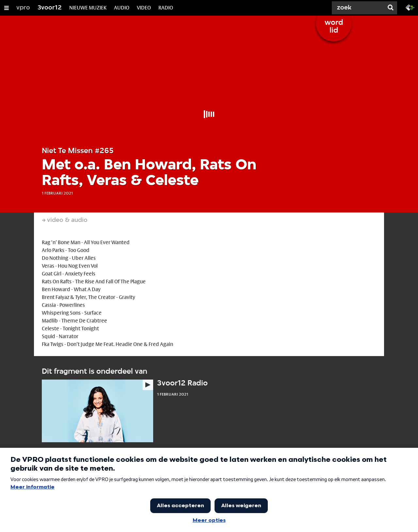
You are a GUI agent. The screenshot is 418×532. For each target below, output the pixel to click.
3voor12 (50, 8)
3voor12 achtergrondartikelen (186, 478)
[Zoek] (359, 8)
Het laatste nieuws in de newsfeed (77, 478)
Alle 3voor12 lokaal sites (66, 502)
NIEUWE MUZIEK (88, 8)
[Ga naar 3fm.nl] (410, 7)
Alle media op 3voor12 (293, 478)
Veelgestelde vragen (177, 502)
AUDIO (122, 8)
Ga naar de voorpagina (293, 502)
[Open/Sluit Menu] (7, 8)
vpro (23, 8)
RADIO (166, 8)
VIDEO (144, 8)
